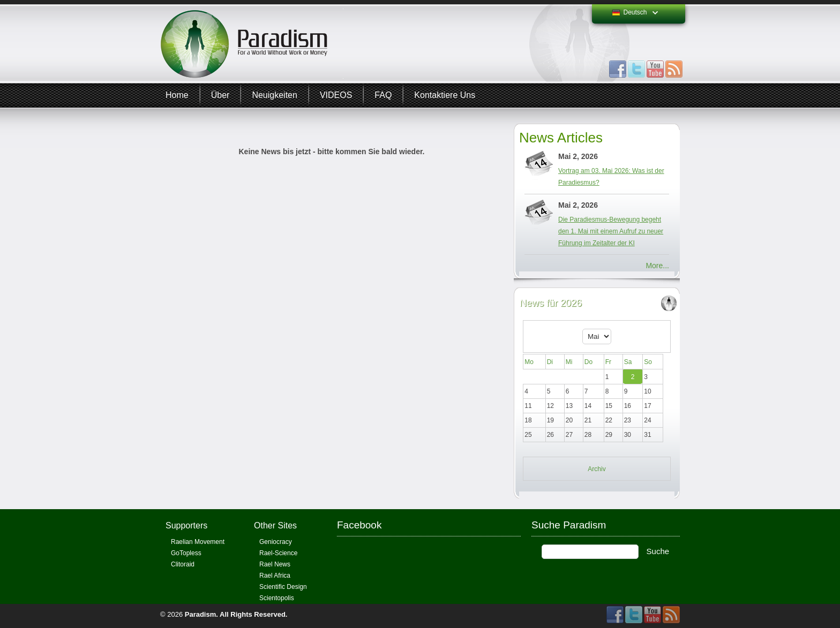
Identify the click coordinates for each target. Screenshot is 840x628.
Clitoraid (183, 564)
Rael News (275, 564)
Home (177, 95)
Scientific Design (283, 587)
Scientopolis (277, 598)
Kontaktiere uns (445, 95)
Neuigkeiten (275, 95)
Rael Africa (275, 576)
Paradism (201, 614)
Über (220, 95)
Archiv (597, 469)
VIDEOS (336, 95)
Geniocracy (276, 542)
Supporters (186, 525)
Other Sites (275, 525)
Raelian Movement (198, 542)
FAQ (383, 95)
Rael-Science (278, 553)
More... (657, 266)
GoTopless (186, 553)
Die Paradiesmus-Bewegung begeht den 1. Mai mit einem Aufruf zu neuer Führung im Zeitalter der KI (611, 231)
